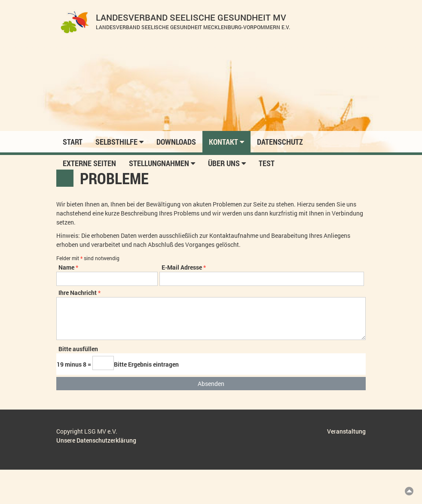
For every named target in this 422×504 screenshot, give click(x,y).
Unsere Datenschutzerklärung (96, 440)
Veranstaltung (346, 431)
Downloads (176, 142)
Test (267, 163)
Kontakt (226, 142)
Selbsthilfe (119, 142)
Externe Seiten (89, 163)
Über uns (227, 163)
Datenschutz (280, 142)
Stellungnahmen (162, 163)
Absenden (211, 384)
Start (73, 142)
